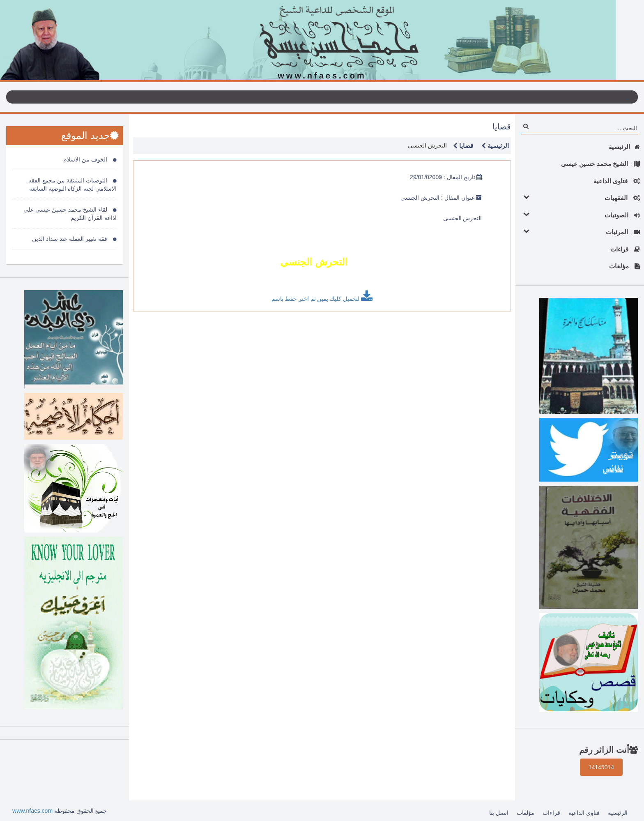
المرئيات (580, 232)
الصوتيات (580, 215)
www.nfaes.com (32, 811)
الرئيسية (624, 147)
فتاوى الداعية (617, 181)
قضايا (461, 146)
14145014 (601, 767)
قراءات (625, 249)
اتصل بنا (499, 813)
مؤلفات (624, 266)
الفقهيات (580, 197)
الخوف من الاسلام (90, 159)
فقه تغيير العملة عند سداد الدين (74, 239)
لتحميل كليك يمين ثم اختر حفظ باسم (322, 296)
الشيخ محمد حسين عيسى (600, 164)
